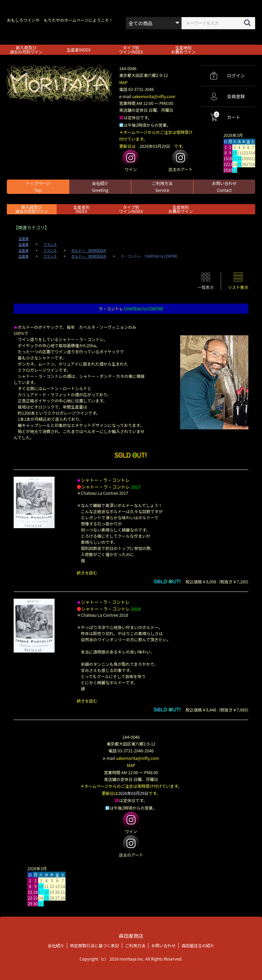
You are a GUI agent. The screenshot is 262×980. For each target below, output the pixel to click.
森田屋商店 (131, 935)
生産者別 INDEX (81, 209)
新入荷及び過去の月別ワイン (26, 50)
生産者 (24, 239)
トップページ (38, 187)
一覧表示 (206, 287)
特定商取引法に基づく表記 (94, 944)
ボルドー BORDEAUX (89, 250)
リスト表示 (238, 287)
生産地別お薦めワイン (184, 50)
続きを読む (87, 573)
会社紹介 (100, 187)
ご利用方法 (162, 187)
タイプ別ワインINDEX (131, 50)
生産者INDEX (78, 50)
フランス (50, 244)
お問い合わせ (224, 187)
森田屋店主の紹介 (198, 944)
